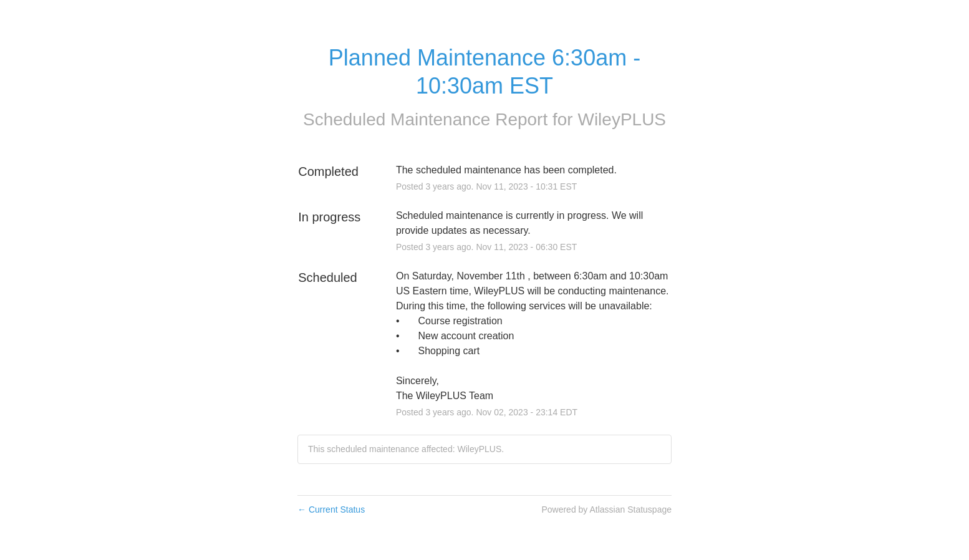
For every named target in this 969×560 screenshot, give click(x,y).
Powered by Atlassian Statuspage (606, 509)
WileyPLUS (622, 119)
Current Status (331, 509)
